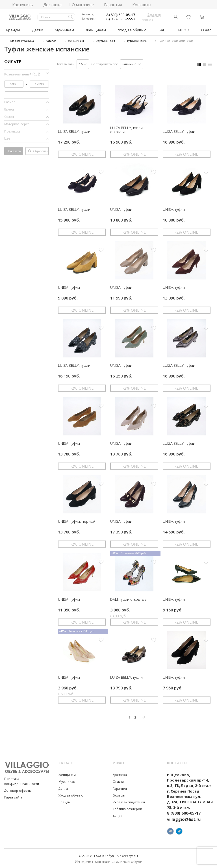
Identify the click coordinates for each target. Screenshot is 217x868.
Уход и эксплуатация (129, 801)
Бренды (13, 30)
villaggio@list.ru (184, 818)
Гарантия (120, 788)
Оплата (118, 781)
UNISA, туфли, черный (77, 520)
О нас (206, 30)
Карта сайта (13, 796)
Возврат (119, 794)
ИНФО (183, 30)
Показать (14, 150)
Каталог (51, 40)
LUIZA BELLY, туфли (74, 131)
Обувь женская (105, 40)
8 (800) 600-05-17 (121, 15)
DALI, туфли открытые (128, 598)
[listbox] (83, 63)
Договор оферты (18, 790)
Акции (118, 815)
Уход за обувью (131, 30)
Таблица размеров (127, 808)
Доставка (120, 774)
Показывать (65, 63)
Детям (38, 30)
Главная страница (22, 40)
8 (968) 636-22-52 (121, 19)
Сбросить (38, 150)
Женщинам (96, 30)
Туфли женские (137, 40)
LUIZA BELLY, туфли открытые (126, 129)
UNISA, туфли (121, 209)
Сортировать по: (105, 63)
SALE (161, 30)
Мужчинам (65, 30)
